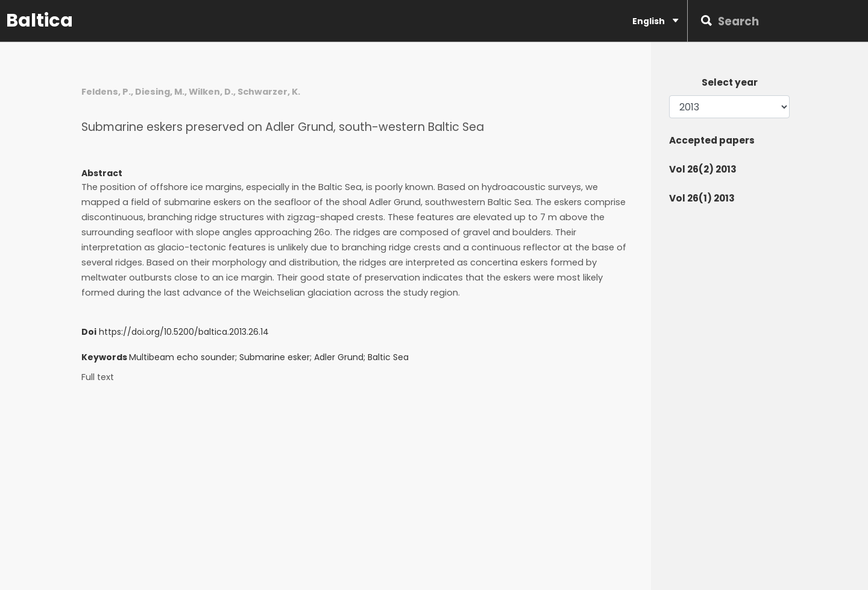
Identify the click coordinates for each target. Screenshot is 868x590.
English (655, 21)
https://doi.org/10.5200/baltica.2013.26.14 (184, 332)
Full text (98, 377)
